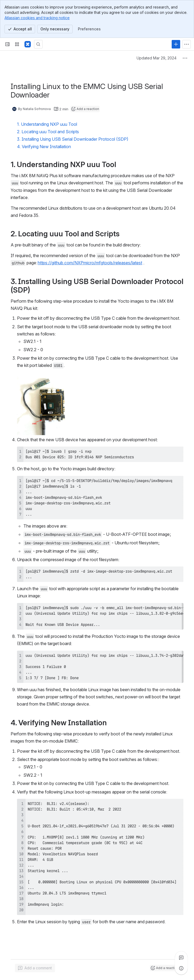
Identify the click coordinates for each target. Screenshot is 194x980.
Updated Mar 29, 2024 (157, 58)
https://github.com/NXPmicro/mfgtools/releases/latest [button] (90, 263)
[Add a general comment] (35, 968)
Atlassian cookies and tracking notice (37, 18)
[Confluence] (28, 44)
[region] (100, 616)
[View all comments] (181, 958)
